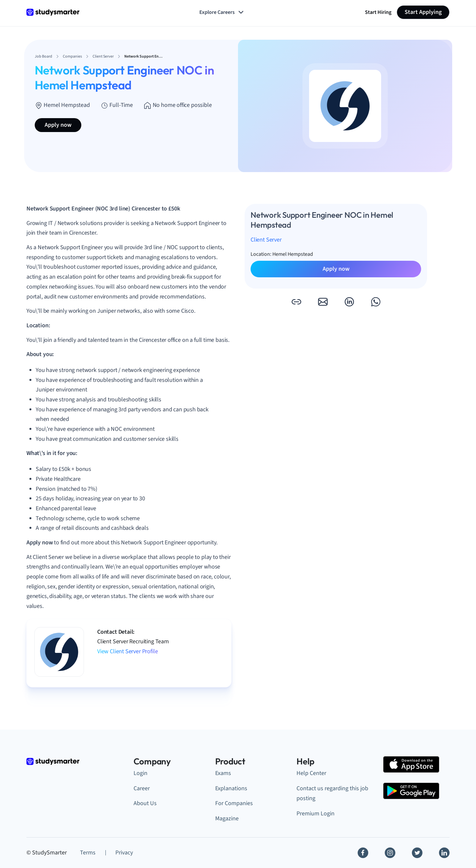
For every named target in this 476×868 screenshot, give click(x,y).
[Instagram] (390, 853)
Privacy (124, 853)
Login (140, 773)
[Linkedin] (444, 853)
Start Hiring (378, 12)
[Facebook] (363, 853)
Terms (88, 853)
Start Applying (423, 12)
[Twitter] (417, 853)
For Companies (234, 803)
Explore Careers (222, 12)
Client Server (266, 240)
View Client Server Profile (127, 651)
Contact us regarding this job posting (332, 794)
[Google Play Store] (411, 791)
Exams (223, 773)
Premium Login (316, 814)
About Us (145, 803)
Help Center (311, 773)
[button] (296, 302)
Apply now (58, 125)
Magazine (227, 819)
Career (142, 788)
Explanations (231, 788)
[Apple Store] (411, 764)
